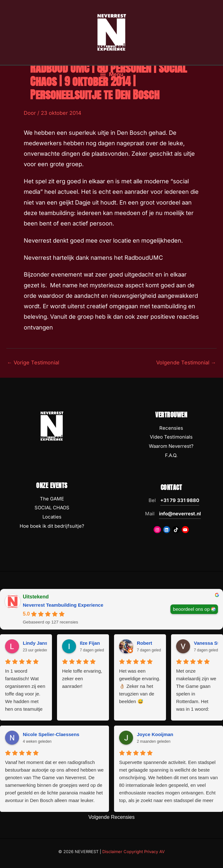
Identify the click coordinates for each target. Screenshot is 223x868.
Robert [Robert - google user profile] (144, 643)
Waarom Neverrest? (171, 446)
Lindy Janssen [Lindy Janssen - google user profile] (39, 643)
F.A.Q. (171, 455)
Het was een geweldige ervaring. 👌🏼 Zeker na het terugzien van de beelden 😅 (140, 686)
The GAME (52, 499)
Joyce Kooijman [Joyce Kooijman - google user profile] (155, 734)
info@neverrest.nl (180, 514)
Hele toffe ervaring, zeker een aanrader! (82, 679)
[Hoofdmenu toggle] (111, 76)
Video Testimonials (171, 437)
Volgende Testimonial (186, 362)
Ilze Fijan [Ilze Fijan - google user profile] (90, 643)
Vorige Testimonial (33, 362)
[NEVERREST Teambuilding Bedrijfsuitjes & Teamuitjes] (111, 33)
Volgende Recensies (111, 817)
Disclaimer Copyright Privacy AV (134, 852)
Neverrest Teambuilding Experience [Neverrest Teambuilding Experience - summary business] (63, 605)
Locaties (52, 517)
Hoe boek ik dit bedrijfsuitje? (52, 526)
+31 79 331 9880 (180, 500)
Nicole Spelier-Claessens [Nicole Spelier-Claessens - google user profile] (51, 734)
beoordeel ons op (191, 609)
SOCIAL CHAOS (52, 508)
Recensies (171, 428)
